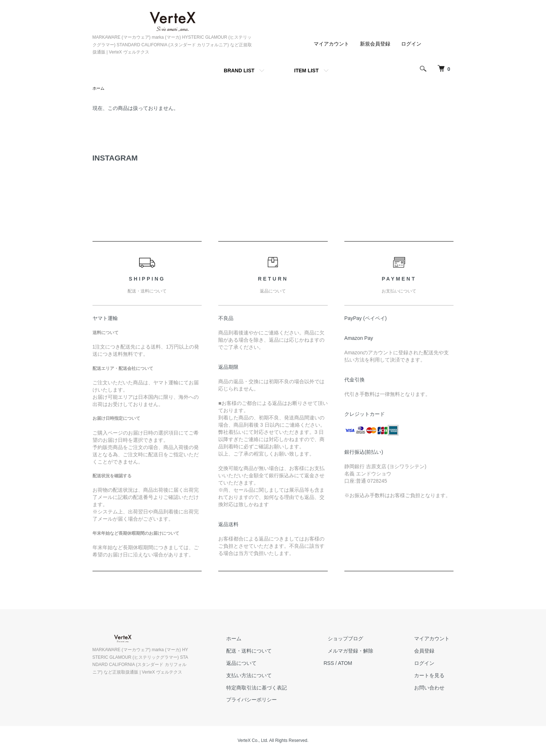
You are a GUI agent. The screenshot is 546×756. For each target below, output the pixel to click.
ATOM (362, 664)
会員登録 (429, 652)
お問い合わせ (434, 688)
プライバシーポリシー (272, 700)
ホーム (99, 89)
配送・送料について (270, 652)
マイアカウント (331, 44)
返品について (262, 664)
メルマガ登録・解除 (363, 652)
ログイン (411, 44)
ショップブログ (358, 639)
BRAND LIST (239, 71)
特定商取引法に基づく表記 (278, 688)
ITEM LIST (306, 71)
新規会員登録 (375, 44)
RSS (346, 664)
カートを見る (434, 676)
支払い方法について (270, 676)
